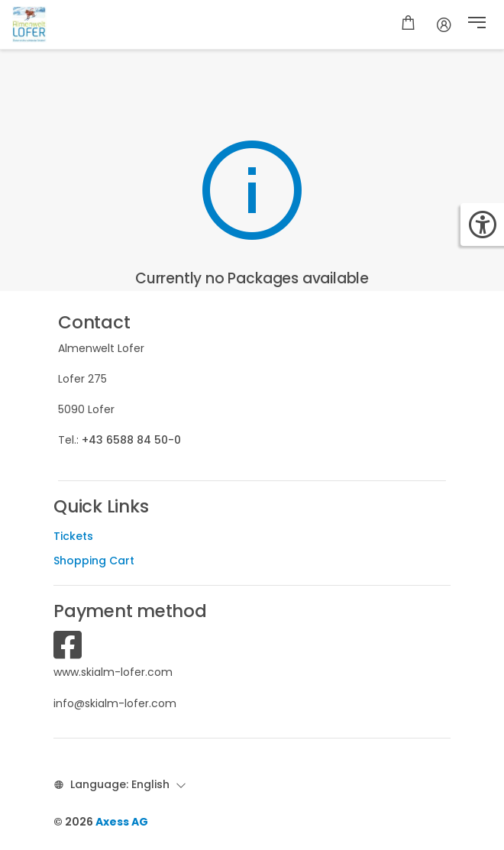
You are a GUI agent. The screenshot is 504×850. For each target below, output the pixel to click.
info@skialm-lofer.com (115, 703)
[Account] (444, 24)
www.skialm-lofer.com (113, 672)
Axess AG (122, 822)
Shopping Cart (94, 561)
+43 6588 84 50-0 (131, 440)
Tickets (73, 536)
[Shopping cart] (408, 24)
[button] (477, 24)
